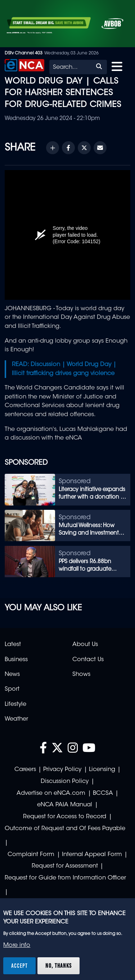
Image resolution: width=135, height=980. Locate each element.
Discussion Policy (65, 781)
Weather (16, 719)
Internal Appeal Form (92, 855)
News (12, 674)
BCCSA (103, 793)
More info (17, 945)
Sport (12, 689)
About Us (85, 645)
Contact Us (88, 660)
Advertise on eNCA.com (51, 793)
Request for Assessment (65, 866)
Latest (13, 645)
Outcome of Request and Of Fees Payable (65, 829)
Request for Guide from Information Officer (65, 878)
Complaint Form (31, 855)
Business (16, 660)
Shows (81, 674)
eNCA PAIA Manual (65, 805)
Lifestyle (15, 704)
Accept (19, 966)
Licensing (102, 770)
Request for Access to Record (65, 817)
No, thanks (58, 966)
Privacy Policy (62, 770)
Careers (25, 770)
